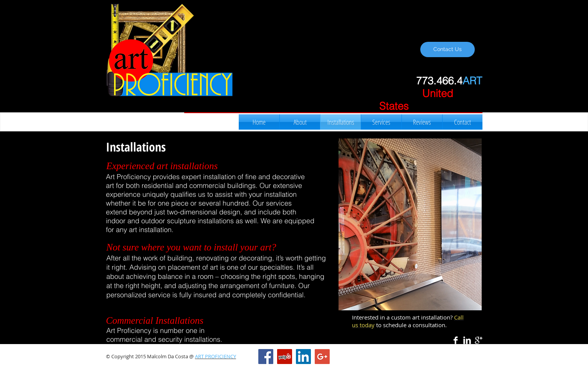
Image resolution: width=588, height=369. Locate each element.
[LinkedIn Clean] (467, 340)
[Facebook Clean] (456, 340)
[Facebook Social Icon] (266, 357)
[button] (410, 224)
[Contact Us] (448, 49)
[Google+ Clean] (479, 340)
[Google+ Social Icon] (322, 357)
